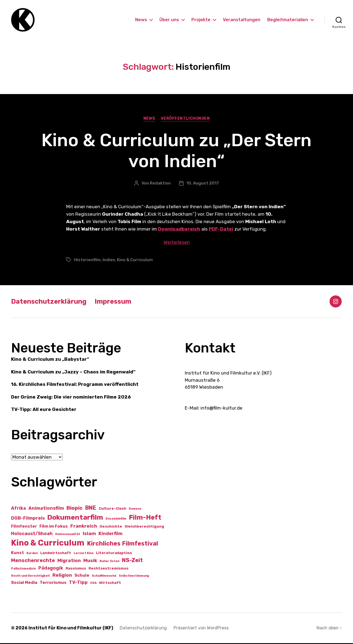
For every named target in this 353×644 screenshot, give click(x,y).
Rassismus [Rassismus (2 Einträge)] (76, 569)
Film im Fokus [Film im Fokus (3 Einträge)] (54, 527)
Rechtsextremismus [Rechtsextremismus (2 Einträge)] (109, 569)
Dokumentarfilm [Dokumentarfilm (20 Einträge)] (75, 518)
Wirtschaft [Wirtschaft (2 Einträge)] (110, 583)
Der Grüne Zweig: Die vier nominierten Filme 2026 (71, 398)
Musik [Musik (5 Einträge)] (90, 561)
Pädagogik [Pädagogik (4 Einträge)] (51, 569)
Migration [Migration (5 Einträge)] (69, 561)
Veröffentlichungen (185, 119)
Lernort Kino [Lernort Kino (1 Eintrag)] (84, 554)
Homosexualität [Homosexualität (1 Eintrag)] (68, 535)
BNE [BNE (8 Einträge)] (91, 509)
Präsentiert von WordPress (201, 629)
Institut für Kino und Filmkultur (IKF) (71, 629)
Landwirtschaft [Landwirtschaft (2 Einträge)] (56, 554)
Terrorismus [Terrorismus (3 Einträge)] (53, 583)
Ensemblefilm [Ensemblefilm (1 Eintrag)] (116, 519)
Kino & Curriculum (135, 261)
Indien (109, 261)
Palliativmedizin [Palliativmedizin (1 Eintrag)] (23, 569)
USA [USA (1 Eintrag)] (93, 584)
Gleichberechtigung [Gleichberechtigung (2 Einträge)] (144, 527)
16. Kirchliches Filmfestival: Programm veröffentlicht (75, 385)
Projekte (201, 20)
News (141, 20)
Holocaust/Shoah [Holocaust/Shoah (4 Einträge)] (32, 534)
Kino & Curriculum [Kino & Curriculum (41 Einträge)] (48, 544)
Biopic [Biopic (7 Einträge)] (75, 509)
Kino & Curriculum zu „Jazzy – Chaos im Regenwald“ (73, 373)
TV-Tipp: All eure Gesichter (44, 410)
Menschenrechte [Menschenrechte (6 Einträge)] (33, 561)
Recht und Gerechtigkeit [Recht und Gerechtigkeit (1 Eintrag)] (30, 577)
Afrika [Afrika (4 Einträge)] (18, 509)
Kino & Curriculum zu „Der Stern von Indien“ (176, 152)
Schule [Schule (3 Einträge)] (82, 576)
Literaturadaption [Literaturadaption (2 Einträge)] (114, 554)
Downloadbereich (179, 230)
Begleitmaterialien (288, 20)
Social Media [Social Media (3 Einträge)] (24, 583)
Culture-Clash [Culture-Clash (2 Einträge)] (113, 509)
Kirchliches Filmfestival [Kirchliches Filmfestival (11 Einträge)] (122, 545)
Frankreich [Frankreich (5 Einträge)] (84, 527)
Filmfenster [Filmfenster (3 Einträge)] (24, 527)
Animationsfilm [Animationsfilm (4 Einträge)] (46, 509)
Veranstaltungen (242, 20)
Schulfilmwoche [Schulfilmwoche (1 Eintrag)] (104, 577)
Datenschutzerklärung (49, 302)
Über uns (169, 20)
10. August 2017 (203, 184)
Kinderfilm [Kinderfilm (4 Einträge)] (110, 534)
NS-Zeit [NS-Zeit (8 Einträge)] (132, 561)
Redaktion (160, 184)
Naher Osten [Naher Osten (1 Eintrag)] (109, 562)
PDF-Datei (221, 230)
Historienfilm (87, 261)
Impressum (113, 302)
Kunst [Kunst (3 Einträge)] (18, 554)
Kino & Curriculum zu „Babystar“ (50, 360)
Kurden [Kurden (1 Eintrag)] (32, 554)
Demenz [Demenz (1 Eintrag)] (135, 510)
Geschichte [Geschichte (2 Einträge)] (111, 527)
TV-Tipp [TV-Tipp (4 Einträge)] (78, 583)
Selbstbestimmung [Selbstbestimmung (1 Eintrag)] (134, 577)
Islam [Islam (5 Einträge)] (89, 534)
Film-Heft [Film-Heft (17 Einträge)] (145, 518)
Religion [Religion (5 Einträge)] (62, 576)
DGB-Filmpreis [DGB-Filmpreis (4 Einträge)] (28, 519)
